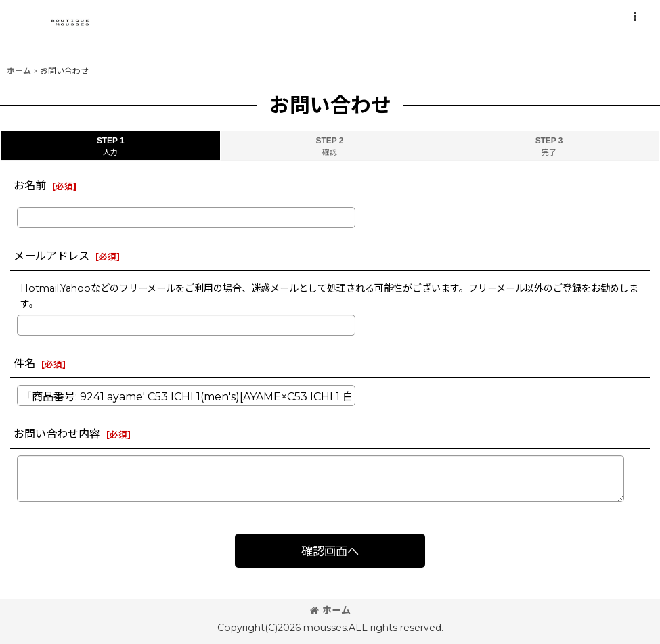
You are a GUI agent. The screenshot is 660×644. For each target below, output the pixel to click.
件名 (24, 363)
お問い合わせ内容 (57, 434)
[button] (634, 17)
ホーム (330, 610)
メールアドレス (51, 256)
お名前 (30, 185)
